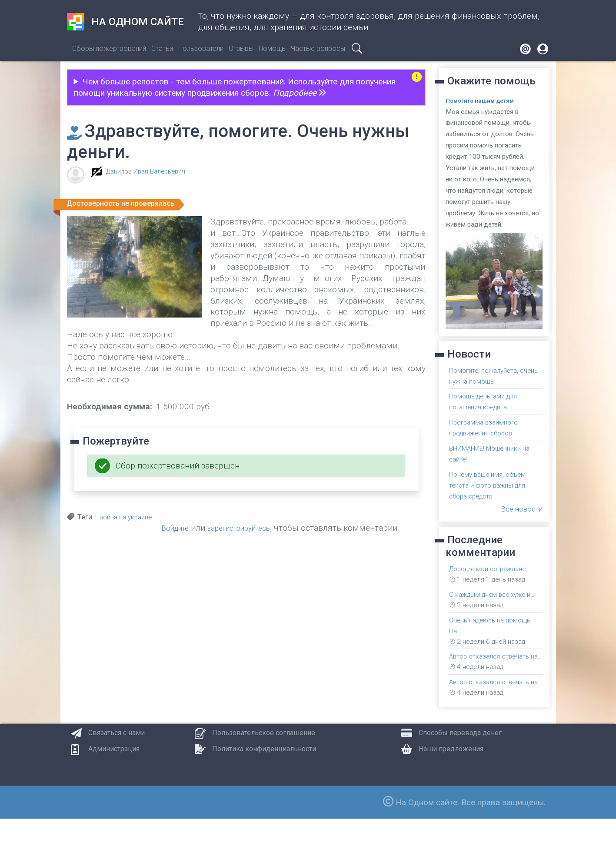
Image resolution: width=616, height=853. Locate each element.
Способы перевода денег (460, 767)
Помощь (272, 49)
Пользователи (201, 49)
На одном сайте (125, 22)
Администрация (114, 783)
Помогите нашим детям (486, 100)
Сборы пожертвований (109, 49)
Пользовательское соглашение (264, 767)
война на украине (129, 517)
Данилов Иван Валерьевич (152, 171)
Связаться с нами (117, 767)
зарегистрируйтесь (256, 528)
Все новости (518, 504)
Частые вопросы (318, 49)
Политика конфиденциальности (264, 783)
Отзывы (241, 49)
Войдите (185, 528)
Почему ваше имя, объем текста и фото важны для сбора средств (493, 481)
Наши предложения (451, 783)
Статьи (162, 49)
